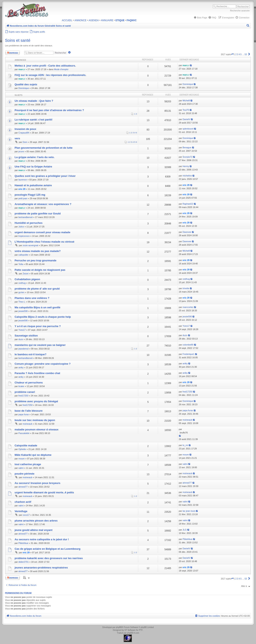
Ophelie (22, 449)
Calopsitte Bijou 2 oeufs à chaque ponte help (43, 317)
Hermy (186, 166)
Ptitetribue (23, 543)
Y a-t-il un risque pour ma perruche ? (38, 326)
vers (17, 138)
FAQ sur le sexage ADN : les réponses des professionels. (50, 75)
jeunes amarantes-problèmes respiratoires (41, 568)
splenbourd (188, 129)
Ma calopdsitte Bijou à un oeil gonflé (37, 307)
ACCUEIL (67, 20)
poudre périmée (24, 474)
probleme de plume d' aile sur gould (37, 289)
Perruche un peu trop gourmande (35, 260)
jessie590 (23, 311)
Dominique (24, 88)
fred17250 (23, 396)
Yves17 (22, 330)
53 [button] (246, 54)
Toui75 (186, 110)
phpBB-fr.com (133, 633)
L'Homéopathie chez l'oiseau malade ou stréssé (44, 242)
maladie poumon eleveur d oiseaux (36, 429)
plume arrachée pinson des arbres (36, 521)
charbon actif (23, 502)
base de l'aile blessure (28, 411)
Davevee (187, 232)
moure (21, 459)
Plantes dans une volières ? (32, 298)
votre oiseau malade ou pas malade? (38, 251)
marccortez (188, 307)
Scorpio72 (188, 157)
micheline (187, 176)
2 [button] (236, 54)
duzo (21, 339)
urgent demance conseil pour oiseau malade (42, 232)
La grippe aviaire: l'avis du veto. (35, 157)
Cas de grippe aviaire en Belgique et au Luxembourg (47, 549)
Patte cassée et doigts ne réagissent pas (40, 270)
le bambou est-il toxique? (30, 354)
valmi (21, 468)
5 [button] (241, 54)
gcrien (21, 292)
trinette (186, 288)
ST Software (130, 630)
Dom (25, 142)
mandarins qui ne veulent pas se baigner (40, 345)
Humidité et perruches (28, 223)
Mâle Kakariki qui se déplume (33, 455)
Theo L (22, 302)
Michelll (186, 101)
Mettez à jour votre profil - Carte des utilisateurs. (45, 66)
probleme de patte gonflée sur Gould (38, 214)
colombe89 (188, 345)
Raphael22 (188, 204)
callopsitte (23, 255)
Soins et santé (18, 40)
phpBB (119, 627)
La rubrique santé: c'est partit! (33, 120)
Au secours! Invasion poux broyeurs (37, 483)
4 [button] (239, 54)
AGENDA (94, 20)
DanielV (186, 119)
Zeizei (25, 274)
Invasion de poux (25, 129)
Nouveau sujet (13, 53)
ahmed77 (23, 487)
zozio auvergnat (30, 245)
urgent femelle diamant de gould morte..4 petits (44, 492)
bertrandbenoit (25, 217)
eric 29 (22, 189)
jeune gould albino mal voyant (33, 530)
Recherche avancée (240, 11)
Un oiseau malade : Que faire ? (34, 101)
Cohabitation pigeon (27, 279)
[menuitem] (200, 18)
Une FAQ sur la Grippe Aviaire (33, 167)
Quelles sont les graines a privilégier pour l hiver (45, 176)
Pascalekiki (24, 433)
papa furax (24, 414)
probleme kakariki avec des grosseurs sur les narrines (49, 558)
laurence (23, 180)
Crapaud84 (24, 133)
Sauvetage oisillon (26, 336)
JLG (185, 530)
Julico (21, 227)
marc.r (22, 69)
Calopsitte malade (26, 445)
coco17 (26, 515)
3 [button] (238, 54)
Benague (187, 147)
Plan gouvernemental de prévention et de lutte (43, 148)
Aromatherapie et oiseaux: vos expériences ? (43, 204)
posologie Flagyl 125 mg (30, 195)
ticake (21, 386)
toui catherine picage (28, 464)
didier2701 (23, 562)
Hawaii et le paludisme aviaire (33, 185)
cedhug (22, 283)
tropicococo (24, 236)
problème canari (25, 392)
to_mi (185, 445)
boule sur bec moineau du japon (35, 420)
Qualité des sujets (26, 84)
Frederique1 (188, 354)
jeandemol (23, 349)
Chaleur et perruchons (29, 383)
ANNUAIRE (107, 20)
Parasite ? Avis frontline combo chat (37, 373)
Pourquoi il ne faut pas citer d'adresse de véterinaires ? (49, 110)
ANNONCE (80, 20)
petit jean (23, 198)
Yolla (21, 264)
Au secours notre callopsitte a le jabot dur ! (42, 539)
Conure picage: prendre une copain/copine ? (43, 364)
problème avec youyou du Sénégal (36, 401)
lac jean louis (189, 511)
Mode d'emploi (61, 69)
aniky (21, 367)
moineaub (27, 424)
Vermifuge (21, 511)
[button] (232, 54)
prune (21, 151)
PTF (141, 630)
